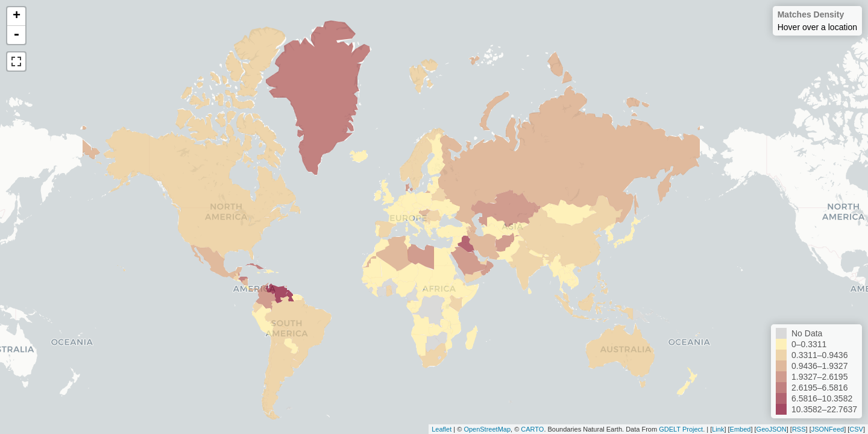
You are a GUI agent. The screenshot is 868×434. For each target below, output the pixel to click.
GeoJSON (772, 429)
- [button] (16, 35)
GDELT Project (681, 429)
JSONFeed (828, 429)
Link (718, 429)
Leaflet (442, 429)
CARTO (532, 429)
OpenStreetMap (487, 429)
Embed (741, 429)
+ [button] (17, 16)
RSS (799, 429)
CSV (856, 429)
